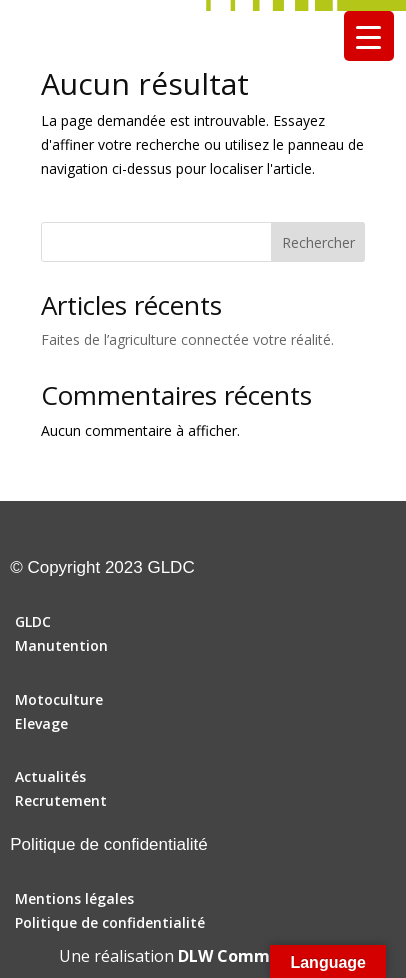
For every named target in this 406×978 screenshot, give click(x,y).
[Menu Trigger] (369, 36)
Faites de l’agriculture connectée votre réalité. (187, 339)
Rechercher (318, 242)
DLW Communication (262, 956)
